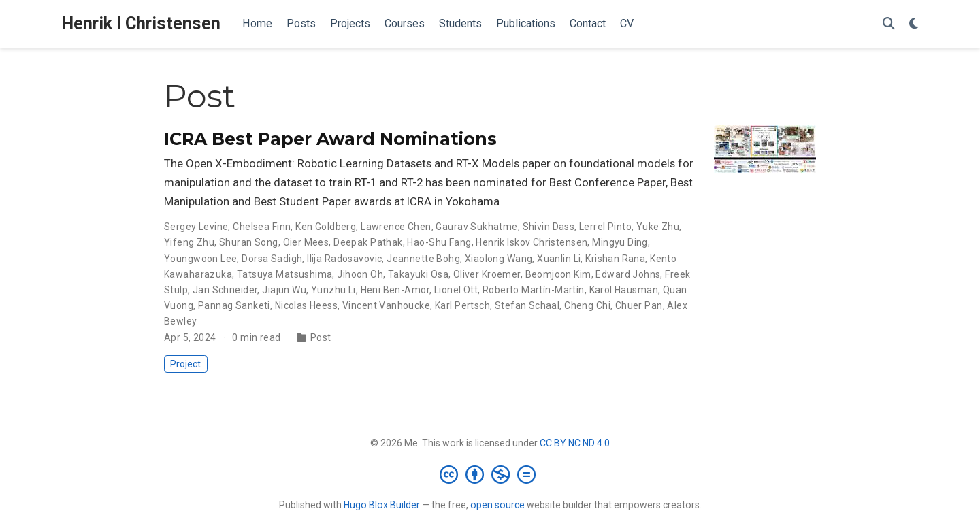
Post (321, 337)
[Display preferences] (914, 24)
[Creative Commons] (490, 474)
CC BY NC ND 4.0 (575, 443)
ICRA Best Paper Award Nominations (330, 139)
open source (497, 505)
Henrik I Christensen (141, 23)
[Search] (889, 24)
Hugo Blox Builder (382, 505)
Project (185, 364)
